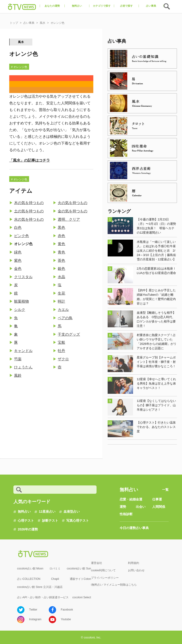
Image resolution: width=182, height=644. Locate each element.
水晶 (61, 277)
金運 (139, 499)
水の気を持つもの (29, 219)
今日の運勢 (128, 528)
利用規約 (133, 563)
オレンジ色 (23, 244)
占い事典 (142, 528)
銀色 (61, 269)
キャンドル (23, 351)
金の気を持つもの (73, 211)
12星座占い (47, 512)
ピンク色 (21, 236)
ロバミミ (55, 569)
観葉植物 (21, 301)
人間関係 (159, 507)
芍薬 (18, 359)
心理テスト (26, 521)
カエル (63, 310)
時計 (61, 301)
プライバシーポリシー (105, 578)
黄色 (61, 244)
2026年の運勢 (28, 529)
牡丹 (61, 351)
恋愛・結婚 (128, 499)
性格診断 (126, 514)
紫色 (18, 260)
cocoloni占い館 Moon (30, 569)
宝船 (61, 342)
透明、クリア (69, 219)
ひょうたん (23, 367)
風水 (21, 42)
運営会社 (97, 563)
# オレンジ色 (19, 67)
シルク (20, 310)
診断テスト (50, 521)
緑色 (18, 252)
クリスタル (23, 277)
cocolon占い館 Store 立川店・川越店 (40, 587)
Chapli (55, 579)
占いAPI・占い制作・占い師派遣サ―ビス (43, 597)
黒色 (61, 227)
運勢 (123, 507)
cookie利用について (103, 570)
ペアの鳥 (65, 318)
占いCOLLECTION (29, 579)
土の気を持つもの (29, 211)
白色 (18, 227)
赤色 (61, 236)
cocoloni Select (82, 597)
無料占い (24, 512)
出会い (141, 507)
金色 (18, 269)
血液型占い (72, 512)
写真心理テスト (78, 521)
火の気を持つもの (73, 203)
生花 (61, 293)
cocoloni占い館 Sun (79, 569)
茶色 (61, 260)
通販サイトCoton (80, 579)
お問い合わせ (136, 570)
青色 (61, 252)
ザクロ (63, 359)
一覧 (165, 490)
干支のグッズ (69, 334)
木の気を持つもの (29, 203)
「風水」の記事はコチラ (30, 160)
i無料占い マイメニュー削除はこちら (114, 585)
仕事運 (157, 499)
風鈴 (18, 375)
